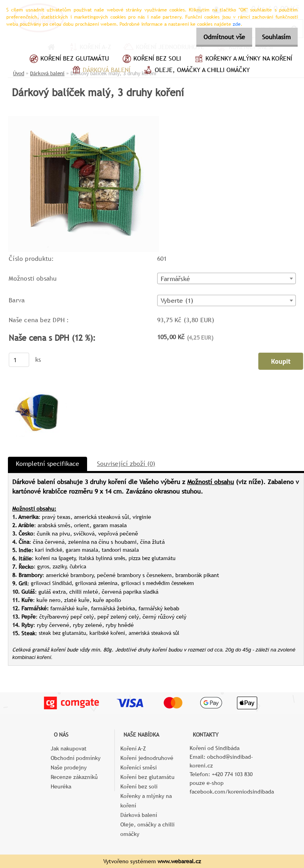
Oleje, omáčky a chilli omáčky (196, 71)
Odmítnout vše (216, 37)
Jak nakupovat (69, 748)
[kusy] (19, 360)
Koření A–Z (133, 748)
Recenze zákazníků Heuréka (74, 782)
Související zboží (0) (126, 464)
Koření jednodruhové (147, 758)
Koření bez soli (151, 59)
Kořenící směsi (139, 767)
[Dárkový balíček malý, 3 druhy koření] (84, 119)
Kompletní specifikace (47, 464)
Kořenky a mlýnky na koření (242, 59)
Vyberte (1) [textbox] (177, 301)
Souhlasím (274, 37)
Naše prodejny (69, 767)
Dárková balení (100, 71)
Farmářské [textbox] (175, 279)
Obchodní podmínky (76, 758)
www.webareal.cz (179, 861)
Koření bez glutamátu (68, 59)
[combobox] (227, 278)
